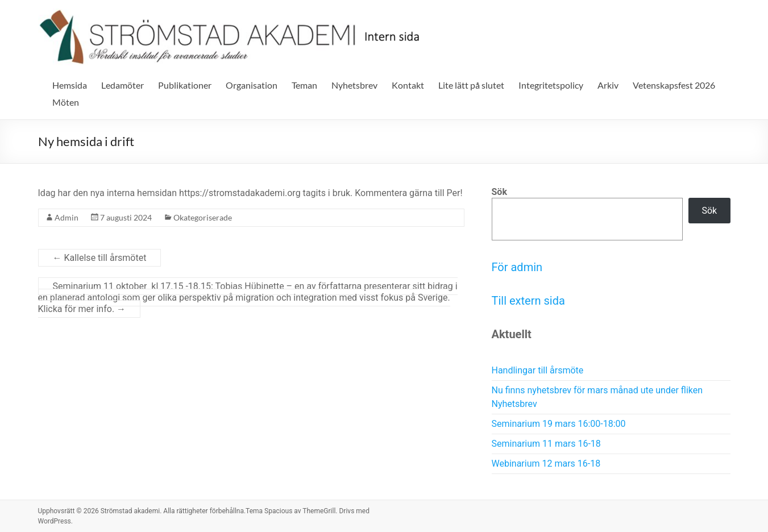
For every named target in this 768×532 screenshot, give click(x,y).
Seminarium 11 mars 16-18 (546, 444)
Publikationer (185, 85)
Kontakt (408, 85)
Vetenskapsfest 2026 (674, 85)
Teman (304, 85)
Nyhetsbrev (354, 85)
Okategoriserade (203, 217)
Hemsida (70, 85)
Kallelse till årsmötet (100, 258)
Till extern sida (528, 301)
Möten (66, 102)
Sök (499, 192)
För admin (517, 267)
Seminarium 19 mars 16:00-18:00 (559, 424)
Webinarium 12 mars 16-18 (546, 464)
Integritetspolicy (551, 85)
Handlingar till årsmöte (538, 370)
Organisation (252, 85)
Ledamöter (123, 85)
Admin (67, 217)
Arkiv (608, 85)
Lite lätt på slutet (471, 85)
